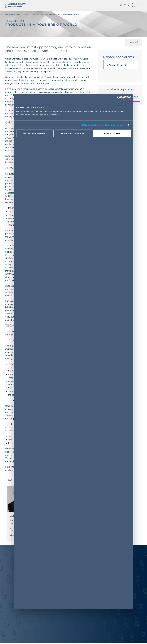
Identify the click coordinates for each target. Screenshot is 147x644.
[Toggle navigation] (139, 5)
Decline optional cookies (35, 133)
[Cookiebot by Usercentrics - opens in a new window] (119, 98)
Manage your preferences (74, 133)
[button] (133, 6)
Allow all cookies (112, 133)
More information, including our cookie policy (104, 125)
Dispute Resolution (119, 65)
